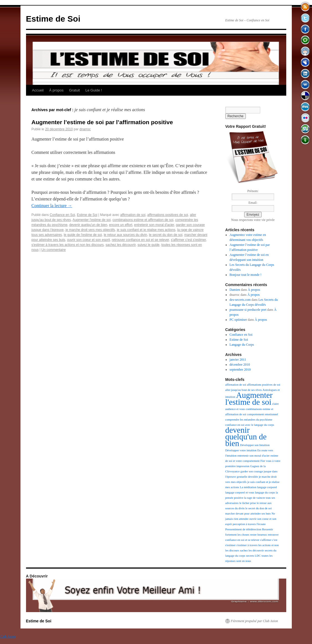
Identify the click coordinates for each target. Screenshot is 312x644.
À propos (56, 90)
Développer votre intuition (241, 450)
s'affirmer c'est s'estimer (188, 240)
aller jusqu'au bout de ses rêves (244, 390)
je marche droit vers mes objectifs (90, 230)
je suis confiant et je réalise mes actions (146, 230)
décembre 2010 (240, 365)
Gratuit (74, 90)
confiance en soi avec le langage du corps (250, 425)
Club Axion (8, 637)
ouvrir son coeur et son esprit (88, 240)
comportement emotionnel (262, 414)
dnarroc (85, 129)
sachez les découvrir (121, 245)
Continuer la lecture (52, 206)
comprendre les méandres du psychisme (249, 420)
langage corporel (267, 487)
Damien (235, 290)
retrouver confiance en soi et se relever (140, 240)
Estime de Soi (53, 19)
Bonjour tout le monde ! (245, 275)
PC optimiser (238, 320)
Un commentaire (53, 250)
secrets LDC (253, 556)
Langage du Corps (242, 345)
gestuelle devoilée (247, 477)
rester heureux (259, 535)
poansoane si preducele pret (248, 310)
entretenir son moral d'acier (154, 225)
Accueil (38, 90)
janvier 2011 (238, 360)
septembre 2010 (240, 370)
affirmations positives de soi (168, 215)
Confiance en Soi (62, 215)
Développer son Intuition (255, 445)
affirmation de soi (133, 215)
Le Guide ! (94, 90)
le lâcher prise (247, 503)
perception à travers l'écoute (249, 524)
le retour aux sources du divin (126, 235)
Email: (253, 203)
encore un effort (121, 225)
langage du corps (265, 492)
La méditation (248, 487)
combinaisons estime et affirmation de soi (143, 220)
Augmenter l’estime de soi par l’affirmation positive (102, 122)
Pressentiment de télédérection (243, 529)
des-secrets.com (240, 300)
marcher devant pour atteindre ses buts (248, 514)
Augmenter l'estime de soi (92, 220)
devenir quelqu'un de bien (88, 225)
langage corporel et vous (240, 492)
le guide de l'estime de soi (83, 235)
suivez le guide (149, 245)
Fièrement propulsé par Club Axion (254, 621)
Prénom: (253, 191)
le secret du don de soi (166, 235)
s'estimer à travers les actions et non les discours (68, 245)
